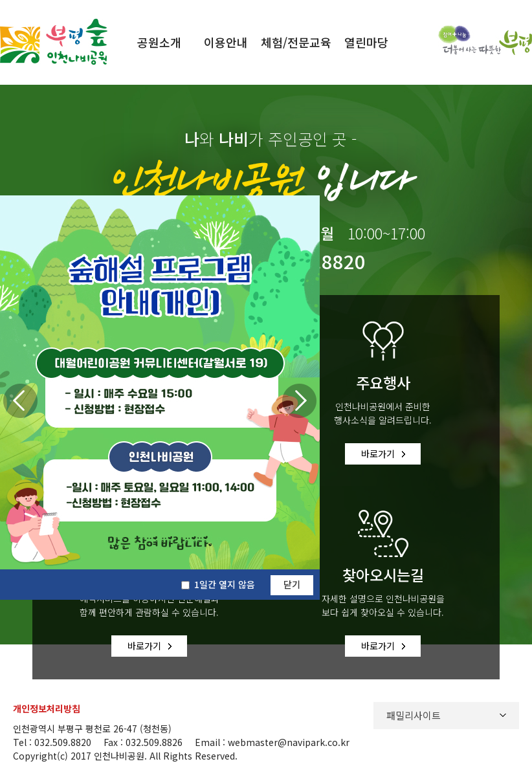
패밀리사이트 (414, 709)
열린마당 (366, 42)
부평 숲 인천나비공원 (54, 42)
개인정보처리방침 (47, 702)
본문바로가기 (27, 0)
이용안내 (226, 42)
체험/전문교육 (296, 42)
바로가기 (378, 450)
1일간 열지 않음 (225, 584)
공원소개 (159, 42)
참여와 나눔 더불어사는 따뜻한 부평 (485, 40)
